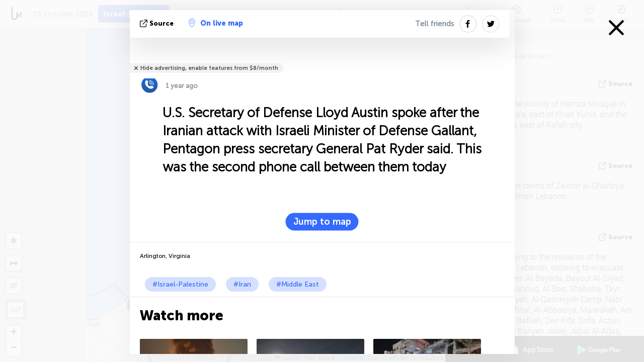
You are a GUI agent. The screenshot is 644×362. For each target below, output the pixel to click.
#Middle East (298, 284)
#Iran (242, 284)
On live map (216, 23)
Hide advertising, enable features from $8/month (209, 68)
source (158, 23)
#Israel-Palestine (180, 284)
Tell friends (435, 24)
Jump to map (322, 222)
